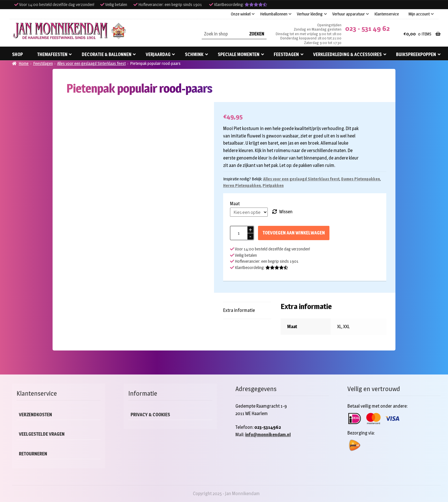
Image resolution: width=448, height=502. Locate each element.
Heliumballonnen (274, 14)
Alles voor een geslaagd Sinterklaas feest (91, 63)
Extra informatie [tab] (239, 310)
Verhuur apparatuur (349, 14)
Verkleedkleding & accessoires (347, 54)
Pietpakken (273, 185)
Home (24, 63)
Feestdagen (286, 54)
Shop (17, 54)
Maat (235, 204)
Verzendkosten (35, 415)
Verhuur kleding (310, 14)
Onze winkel (241, 14)
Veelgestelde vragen (42, 434)
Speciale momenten (239, 54)
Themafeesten (52, 54)
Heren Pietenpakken (242, 185)
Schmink (194, 54)
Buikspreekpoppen (416, 54)
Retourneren (33, 454)
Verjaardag (158, 54)
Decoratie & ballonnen (107, 54)
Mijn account (419, 14)
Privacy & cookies (150, 415)
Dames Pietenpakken (361, 179)
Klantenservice (387, 14)
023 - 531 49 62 (367, 28)
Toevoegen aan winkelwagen (294, 233)
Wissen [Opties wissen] (286, 212)
